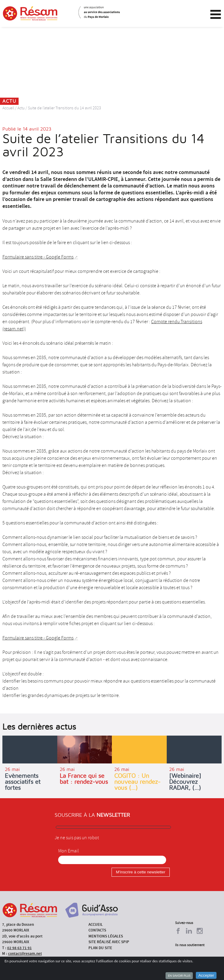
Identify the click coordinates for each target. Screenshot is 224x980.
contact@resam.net (25, 953)
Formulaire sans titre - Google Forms (38, 257)
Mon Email (69, 851)
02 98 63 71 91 (19, 948)
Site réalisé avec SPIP (109, 942)
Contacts (97, 930)
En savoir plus (179, 976)
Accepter (206, 975)
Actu (21, 108)
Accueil (8, 108)
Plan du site (100, 948)
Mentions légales (106, 936)
